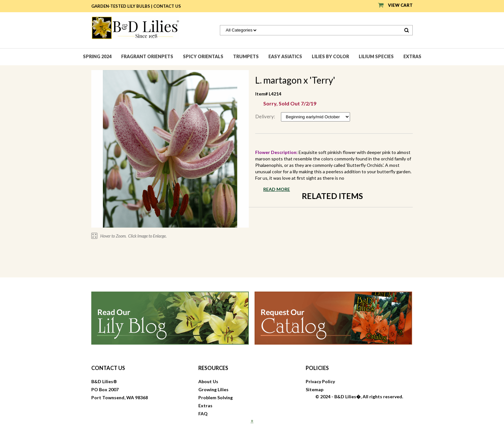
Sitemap (315, 389)
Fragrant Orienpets (147, 56)
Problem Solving (216, 397)
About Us (208, 381)
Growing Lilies (213, 389)
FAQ (203, 414)
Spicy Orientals (203, 56)
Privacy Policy (320, 381)
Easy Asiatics (285, 56)
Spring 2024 (97, 56)
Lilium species (376, 56)
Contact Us (167, 6)
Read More (277, 189)
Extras (412, 56)
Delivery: (266, 116)
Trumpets (246, 56)
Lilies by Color (330, 56)
